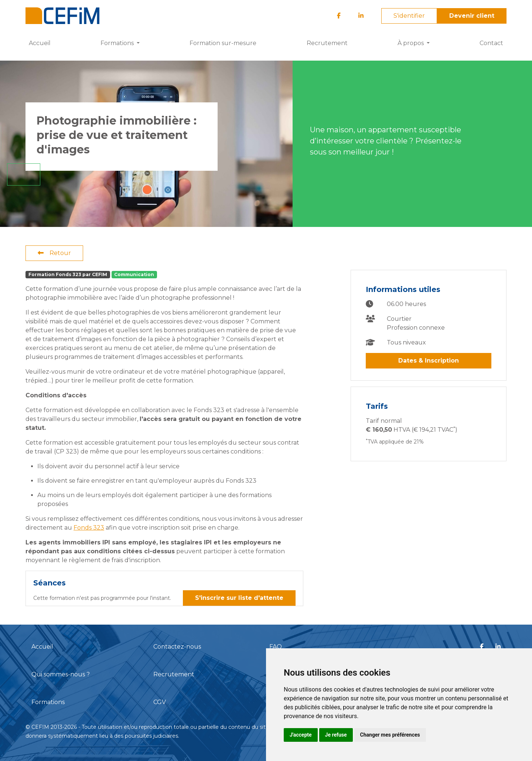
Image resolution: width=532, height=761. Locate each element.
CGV (160, 702)
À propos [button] (411, 43)
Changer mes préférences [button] (390, 735)
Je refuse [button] (336, 735)
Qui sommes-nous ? (61, 674)
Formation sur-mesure (223, 43)
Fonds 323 (89, 528)
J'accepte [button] (301, 735)
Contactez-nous (177, 647)
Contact (491, 43)
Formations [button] (118, 43)
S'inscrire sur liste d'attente (239, 598)
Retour (54, 253)
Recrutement (327, 43)
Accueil (40, 43)
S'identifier (409, 16)
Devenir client (472, 16)
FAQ (276, 647)
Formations (48, 702)
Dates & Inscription (429, 361)
